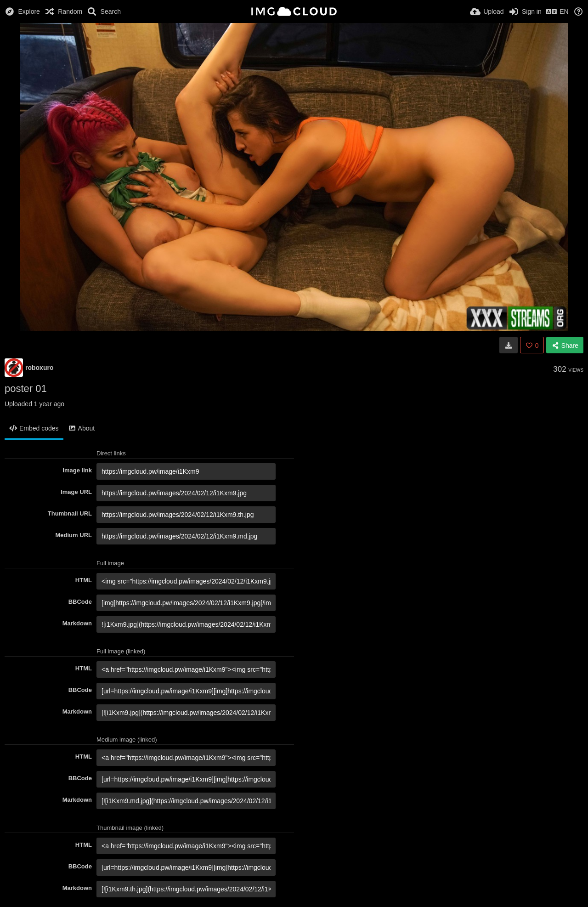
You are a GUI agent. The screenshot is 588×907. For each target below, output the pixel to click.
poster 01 (26, 388)
